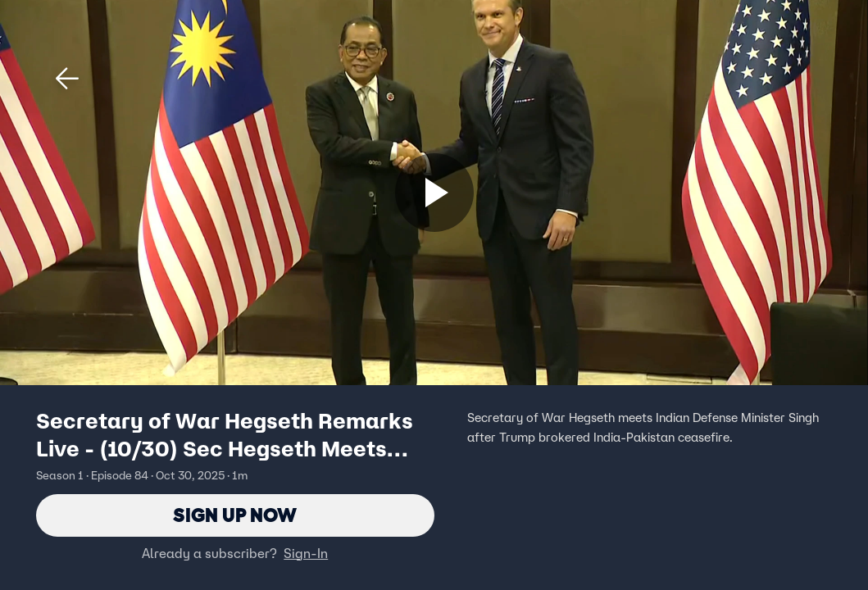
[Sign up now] (434, 193)
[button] (67, 79)
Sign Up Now (235, 515)
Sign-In (306, 553)
